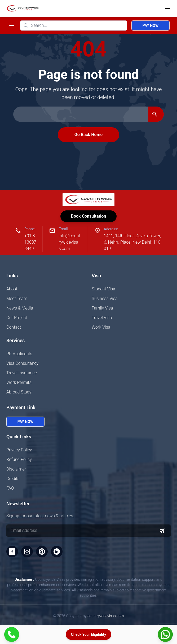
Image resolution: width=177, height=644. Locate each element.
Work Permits (19, 382)
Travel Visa (102, 318)
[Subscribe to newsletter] (162, 531)
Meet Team (17, 298)
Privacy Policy (19, 450)
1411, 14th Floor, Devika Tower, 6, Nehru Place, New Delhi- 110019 (132, 242)
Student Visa (103, 289)
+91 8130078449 (30, 242)
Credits (13, 479)
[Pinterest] (42, 552)
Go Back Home (88, 135)
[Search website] (74, 26)
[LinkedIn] (57, 552)
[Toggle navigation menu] (12, 26)
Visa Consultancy (22, 363)
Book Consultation (88, 216)
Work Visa (101, 327)
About (12, 289)
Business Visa (105, 298)
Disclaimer (16, 469)
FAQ (10, 488)
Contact (14, 327)
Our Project (17, 318)
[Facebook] (12, 552)
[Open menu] (167, 9)
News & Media (20, 308)
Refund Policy (19, 459)
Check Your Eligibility (88, 634)
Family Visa (102, 308)
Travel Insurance (22, 373)
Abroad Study (19, 392)
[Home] (22, 9)
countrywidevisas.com (106, 616)
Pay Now (151, 26)
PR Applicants (19, 354)
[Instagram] (27, 552)
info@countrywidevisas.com (69, 242)
